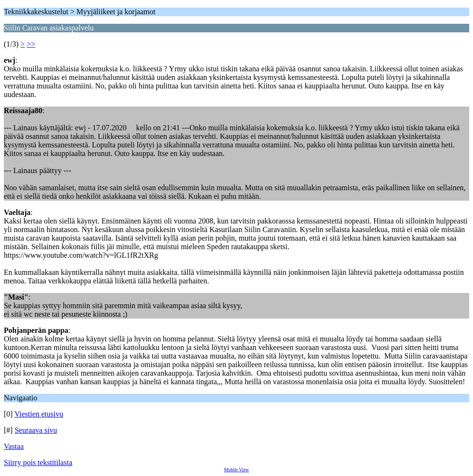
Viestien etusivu (39, 414)
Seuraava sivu (36, 430)
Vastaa (14, 446)
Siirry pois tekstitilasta (38, 462)
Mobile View (236, 470)
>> (31, 44)
